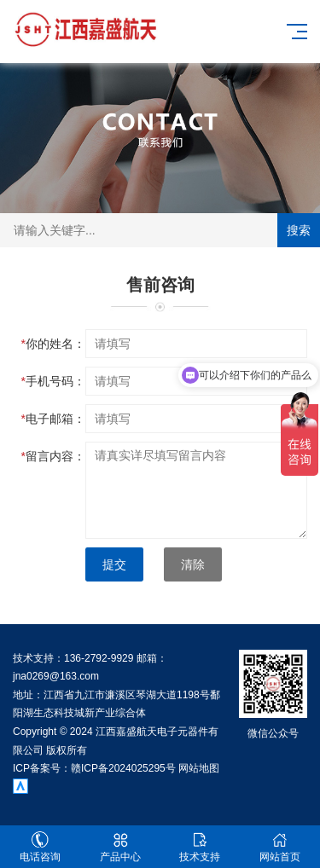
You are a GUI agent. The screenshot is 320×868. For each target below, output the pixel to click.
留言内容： (53, 456)
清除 (193, 564)
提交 (114, 564)
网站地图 (199, 768)
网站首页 (280, 847)
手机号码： (53, 381)
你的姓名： (53, 344)
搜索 (299, 230)
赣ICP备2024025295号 (123, 768)
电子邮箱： (53, 419)
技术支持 (201, 847)
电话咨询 (40, 847)
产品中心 (120, 847)
